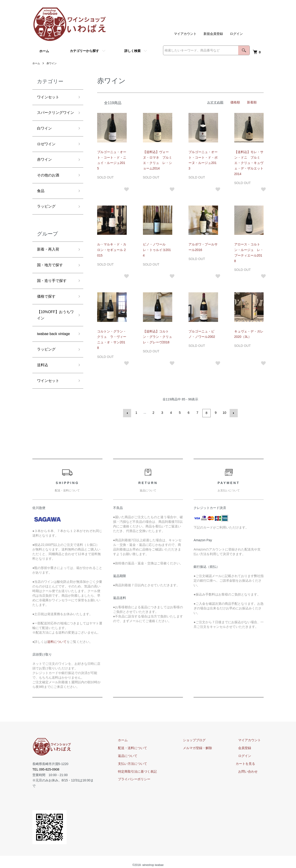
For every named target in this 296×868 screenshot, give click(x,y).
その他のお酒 (49, 187)
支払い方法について (146, 763)
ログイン (236, 34)
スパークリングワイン (54, 118)
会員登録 (247, 747)
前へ (128, 413)
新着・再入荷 (49, 264)
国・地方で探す (52, 281)
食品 (41, 204)
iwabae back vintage (49, 358)
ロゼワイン (47, 154)
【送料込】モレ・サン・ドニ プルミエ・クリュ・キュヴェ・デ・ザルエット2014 (249, 163)
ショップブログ (202, 739)
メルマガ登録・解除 (206, 747)
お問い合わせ (251, 771)
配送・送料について (146, 747)
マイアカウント (185, 34)
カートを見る (251, 763)
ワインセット (49, 98)
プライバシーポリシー (148, 778)
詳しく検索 (133, 51)
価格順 (235, 102)
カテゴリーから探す (84, 51)
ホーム (44, 51)
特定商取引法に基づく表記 (151, 771)
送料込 (43, 394)
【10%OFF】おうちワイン (54, 334)
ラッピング (47, 220)
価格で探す (47, 314)
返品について (141, 755)
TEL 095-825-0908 (46, 769)
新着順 (252, 102)
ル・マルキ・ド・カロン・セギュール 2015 (112, 250)
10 (224, 413)
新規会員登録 (213, 34)
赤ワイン (53, 63)
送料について (57, 641)
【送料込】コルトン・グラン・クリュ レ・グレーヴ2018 (159, 337)
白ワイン (45, 138)
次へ (233, 413)
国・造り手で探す (54, 297)
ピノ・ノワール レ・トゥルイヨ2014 (157, 250)
